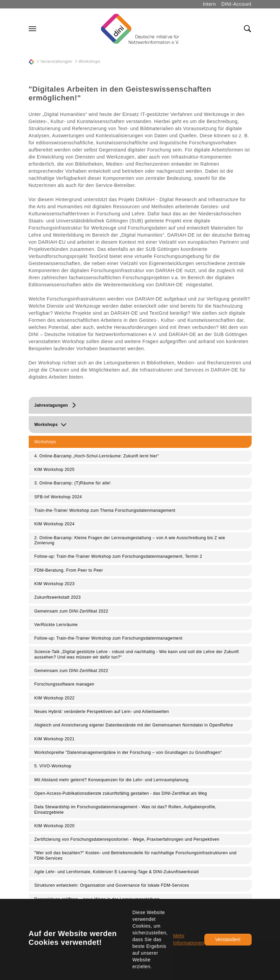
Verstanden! (228, 939)
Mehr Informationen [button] (188, 939)
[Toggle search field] (248, 29)
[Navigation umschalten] (32, 29)
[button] (140, 405)
